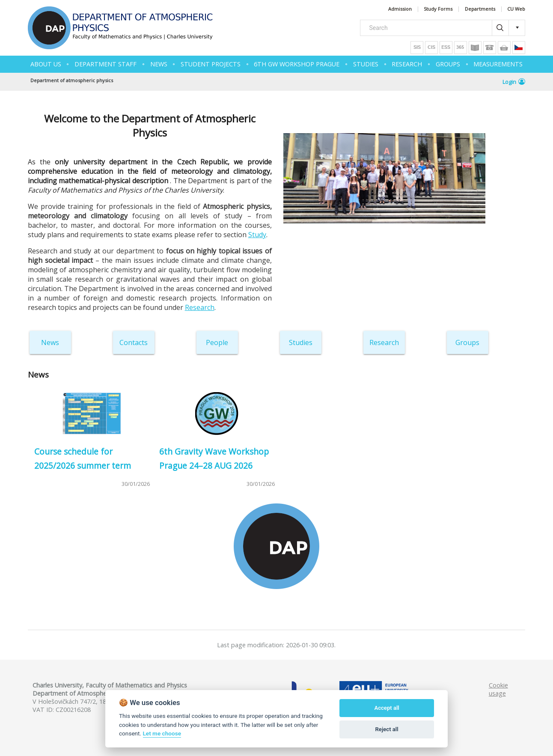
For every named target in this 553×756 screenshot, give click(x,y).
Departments (480, 9)
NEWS (159, 64)
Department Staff (106, 64)
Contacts (134, 342)
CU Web (516, 9)
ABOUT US (46, 64)
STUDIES (366, 64)
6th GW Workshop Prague (297, 64)
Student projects (211, 64)
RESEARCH (407, 64)
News (50, 342)
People (217, 342)
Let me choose (162, 733)
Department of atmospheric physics (72, 80)
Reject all (387, 729)
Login (514, 82)
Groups (467, 342)
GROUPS (448, 64)
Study (257, 235)
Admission (400, 9)
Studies (301, 342)
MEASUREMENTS (498, 64)
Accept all (387, 708)
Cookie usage (498, 689)
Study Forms (438, 9)
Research (200, 307)
